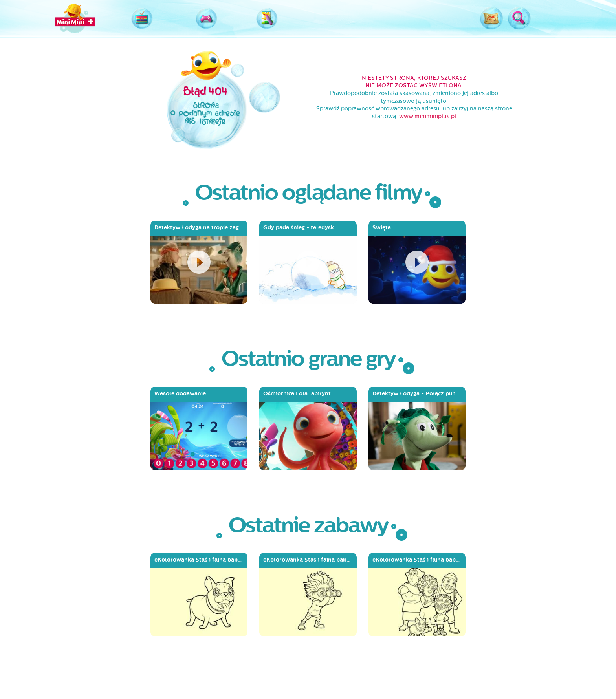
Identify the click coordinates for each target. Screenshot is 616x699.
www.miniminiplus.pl (428, 116)
